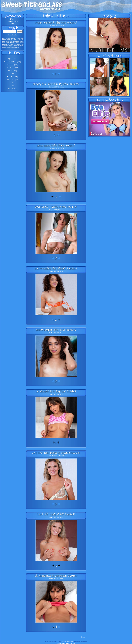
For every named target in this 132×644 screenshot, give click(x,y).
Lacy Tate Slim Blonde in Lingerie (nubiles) (56, 453)
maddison (4, 44)
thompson (10, 40)
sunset (22, 41)
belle (15, 44)
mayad (8, 47)
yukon (19, 40)
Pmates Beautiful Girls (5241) (12, 62)
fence (17, 43)
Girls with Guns (13, 89)
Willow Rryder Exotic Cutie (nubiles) (56, 330)
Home (12, 19)
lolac (22, 38)
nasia (19, 44)
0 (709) (13, 74)
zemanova (16, 41)
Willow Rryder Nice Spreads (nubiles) (56, 268)
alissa (8, 41)
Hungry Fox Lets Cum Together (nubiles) (56, 84)
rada (22, 44)
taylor (18, 46)
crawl (18, 38)
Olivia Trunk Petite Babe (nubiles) (56, 145)
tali (23, 40)
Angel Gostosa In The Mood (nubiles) (56, 22)
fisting (12, 47)
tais (3, 46)
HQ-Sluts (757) (13, 71)
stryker (22, 43)
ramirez (12, 43)
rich (11, 41)
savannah (17, 47)
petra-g (6, 46)
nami (8, 43)
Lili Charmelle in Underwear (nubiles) (56, 576)
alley (14, 46)
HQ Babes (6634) (13, 59)
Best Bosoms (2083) (13, 68)
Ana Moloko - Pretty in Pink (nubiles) (56, 207)
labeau (10, 46)
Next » (83, 637)
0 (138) (13, 86)
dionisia (13, 38)
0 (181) (13, 83)
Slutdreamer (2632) (12, 65)
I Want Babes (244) (13, 77)
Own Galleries (13, 21)
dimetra (4, 40)
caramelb (10, 44)
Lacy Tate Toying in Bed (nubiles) (56, 514)
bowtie (3, 43)
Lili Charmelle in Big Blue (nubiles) (56, 391)
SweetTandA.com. (68, 642)
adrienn (4, 47)
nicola (8, 38)
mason (3, 38)
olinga (22, 46)
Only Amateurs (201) (13, 80)
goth (15, 40)
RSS (13, 24)
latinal (3, 41)
